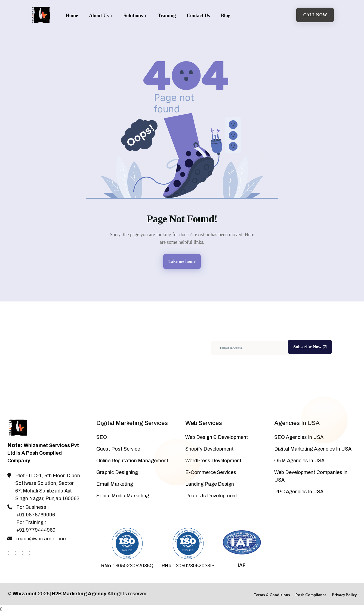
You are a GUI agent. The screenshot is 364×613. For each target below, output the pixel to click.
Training (167, 16)
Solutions (135, 16)
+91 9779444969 (36, 530)
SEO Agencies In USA (299, 437)
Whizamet (25, 594)
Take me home (182, 261)
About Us (101, 16)
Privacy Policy (344, 595)
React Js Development (211, 496)
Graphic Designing (117, 472)
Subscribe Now (310, 347)
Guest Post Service (118, 449)
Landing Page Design (210, 484)
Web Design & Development (217, 437)
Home (72, 16)
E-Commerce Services (211, 472)
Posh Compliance (311, 595)
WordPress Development (213, 461)
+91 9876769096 (36, 515)
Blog (226, 16)
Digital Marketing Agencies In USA (313, 449)
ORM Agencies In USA (299, 461)
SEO (102, 437)
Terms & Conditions (272, 595)
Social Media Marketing (123, 496)
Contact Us (198, 16)
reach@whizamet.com (42, 539)
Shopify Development (209, 449)
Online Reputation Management (132, 461)
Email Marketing (115, 484)
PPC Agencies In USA (299, 492)
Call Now (315, 15)
